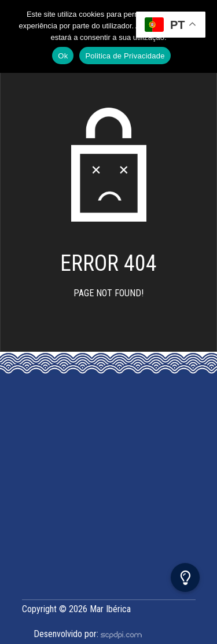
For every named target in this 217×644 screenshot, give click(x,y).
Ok (63, 56)
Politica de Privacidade (125, 56)
